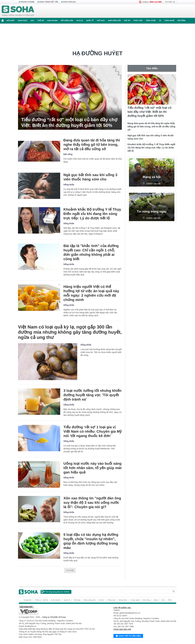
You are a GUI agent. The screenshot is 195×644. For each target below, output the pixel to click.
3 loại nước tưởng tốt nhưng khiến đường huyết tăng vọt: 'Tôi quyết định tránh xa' (92, 395)
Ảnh (163, 600)
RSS (170, 600)
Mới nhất (11, 21)
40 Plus (80, 21)
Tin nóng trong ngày (152, 212)
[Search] (146, 591)
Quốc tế (90, 21)
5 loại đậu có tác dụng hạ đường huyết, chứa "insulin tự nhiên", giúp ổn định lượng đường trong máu (91, 541)
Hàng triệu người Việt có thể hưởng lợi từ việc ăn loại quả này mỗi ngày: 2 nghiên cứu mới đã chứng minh (91, 293)
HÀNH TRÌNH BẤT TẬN (49, 2)
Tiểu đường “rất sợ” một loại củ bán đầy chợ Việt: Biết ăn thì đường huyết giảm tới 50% (69, 122)
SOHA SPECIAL (69, 2)
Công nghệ (169, 21)
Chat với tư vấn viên (128, 636)
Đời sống (182, 21)
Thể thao (101, 21)
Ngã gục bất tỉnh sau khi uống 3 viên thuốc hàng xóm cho (90, 177)
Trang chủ (27, 600)
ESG (32, 21)
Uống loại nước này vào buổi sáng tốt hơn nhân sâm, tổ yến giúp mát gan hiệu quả (92, 468)
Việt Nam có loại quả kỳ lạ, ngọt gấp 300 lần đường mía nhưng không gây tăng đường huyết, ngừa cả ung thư (70, 332)
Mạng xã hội (152, 177)
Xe (160, 21)
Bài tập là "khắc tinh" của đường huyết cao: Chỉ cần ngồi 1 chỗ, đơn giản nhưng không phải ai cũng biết (91, 252)
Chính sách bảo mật (122, 629)
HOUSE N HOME (27, 2)
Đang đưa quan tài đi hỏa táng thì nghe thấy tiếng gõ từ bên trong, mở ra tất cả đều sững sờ (92, 145)
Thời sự (41, 21)
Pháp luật (138, 21)
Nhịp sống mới (114, 21)
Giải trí (127, 21)
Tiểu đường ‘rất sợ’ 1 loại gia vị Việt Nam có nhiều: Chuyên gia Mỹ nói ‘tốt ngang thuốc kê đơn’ (92, 431)
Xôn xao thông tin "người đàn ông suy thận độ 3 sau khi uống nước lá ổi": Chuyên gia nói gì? (92, 503)
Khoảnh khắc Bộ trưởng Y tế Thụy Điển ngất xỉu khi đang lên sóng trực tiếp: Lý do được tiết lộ (92, 214)
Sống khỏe (151, 21)
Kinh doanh (52, 21)
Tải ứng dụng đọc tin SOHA (55, 592)
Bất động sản (67, 21)
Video (156, 600)
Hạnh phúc (23, 21)
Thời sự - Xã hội (41, 600)
